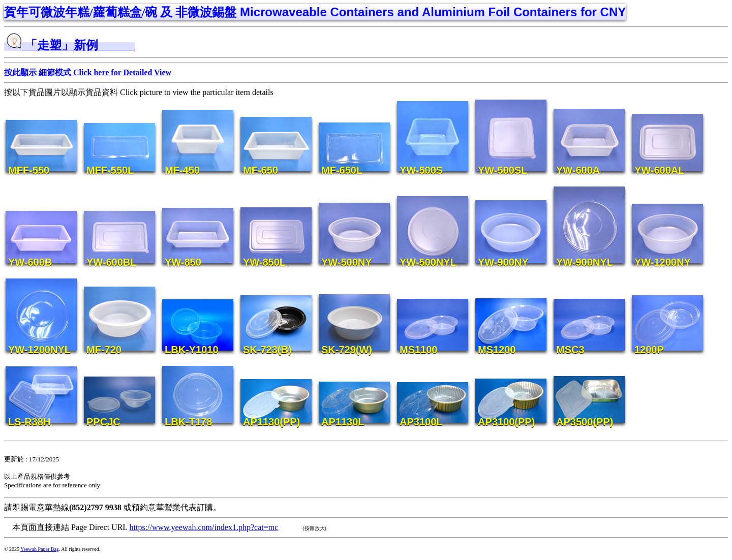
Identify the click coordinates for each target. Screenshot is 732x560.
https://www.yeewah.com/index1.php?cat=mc (204, 527)
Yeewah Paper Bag (40, 549)
